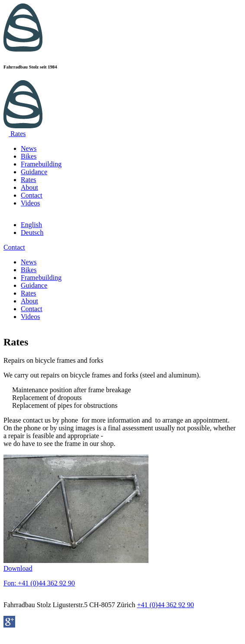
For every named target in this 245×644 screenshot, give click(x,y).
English (31, 225)
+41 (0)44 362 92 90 (165, 605)
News (29, 148)
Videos (30, 203)
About (29, 187)
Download (18, 568)
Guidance (34, 172)
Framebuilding (41, 164)
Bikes (29, 156)
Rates (29, 180)
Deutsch (32, 233)
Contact (32, 195)
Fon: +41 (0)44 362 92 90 (39, 583)
